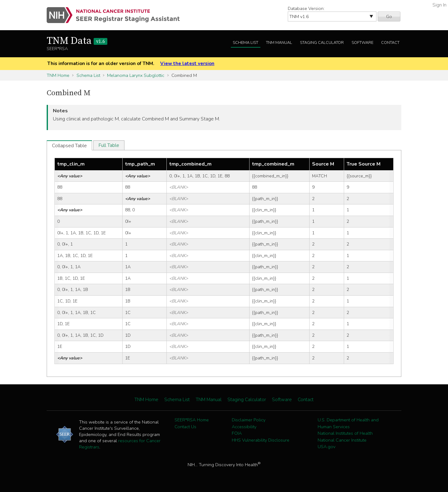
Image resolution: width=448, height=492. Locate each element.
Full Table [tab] (109, 145)
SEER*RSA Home (192, 420)
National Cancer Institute (342, 440)
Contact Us (185, 427)
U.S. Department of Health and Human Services (348, 423)
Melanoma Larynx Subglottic (136, 75)
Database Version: (306, 8)
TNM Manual (279, 43)
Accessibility (244, 427)
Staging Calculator (322, 43)
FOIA (237, 433)
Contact (390, 43)
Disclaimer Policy (249, 420)
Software (362, 43)
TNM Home (58, 75)
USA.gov (327, 447)
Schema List (245, 43)
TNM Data (77, 41)
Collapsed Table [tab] (69, 146)
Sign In (439, 5)
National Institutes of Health (345, 433)
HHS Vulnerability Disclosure (261, 440)
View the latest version (187, 63)
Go (389, 16)
